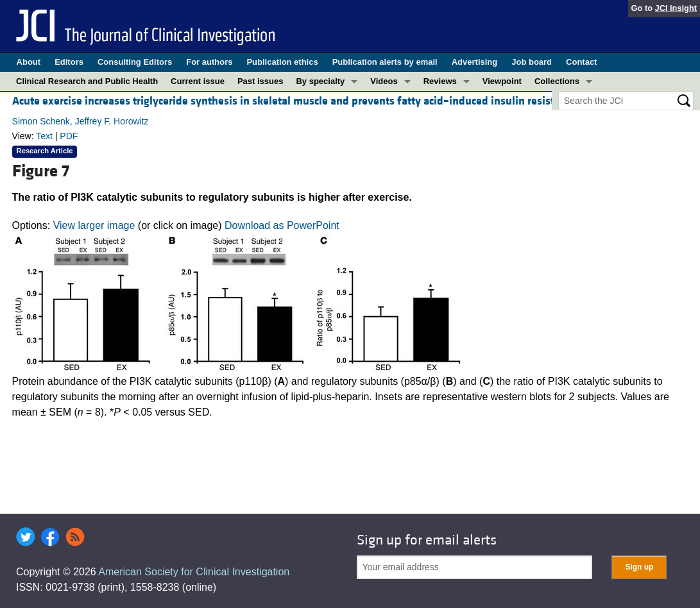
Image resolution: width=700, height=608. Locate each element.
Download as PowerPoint (282, 225)
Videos (384, 81)
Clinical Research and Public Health (87, 81)
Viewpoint (502, 81)
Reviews (440, 81)
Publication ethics (282, 62)
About (29, 62)
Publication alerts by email (385, 62)
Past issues (260, 81)
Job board (532, 62)
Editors (69, 62)
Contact (581, 62)
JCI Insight (676, 8)
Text (44, 136)
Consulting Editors (135, 62)
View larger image (94, 225)
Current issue (198, 81)
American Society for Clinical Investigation (194, 572)
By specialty (320, 81)
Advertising (475, 62)
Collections (557, 81)
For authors (209, 62)
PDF (69, 136)
